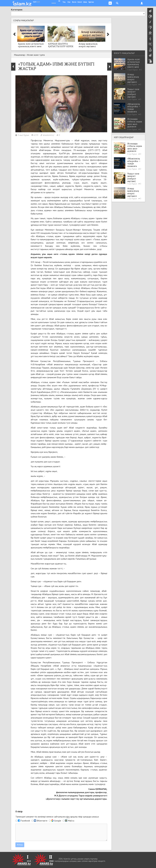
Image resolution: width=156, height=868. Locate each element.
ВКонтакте (42, 821)
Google (58, 821)
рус (39, 2)
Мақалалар (19, 55)
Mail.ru (71, 821)
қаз (35, 2)
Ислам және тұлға (36, 55)
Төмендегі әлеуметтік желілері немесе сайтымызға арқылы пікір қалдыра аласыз (57, 817)
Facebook (25, 821)
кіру (68, 817)
